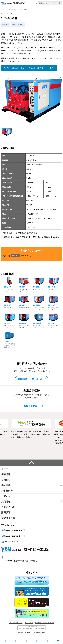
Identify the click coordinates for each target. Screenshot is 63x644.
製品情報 (13, 10)
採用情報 (6, 502)
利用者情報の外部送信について (45, 623)
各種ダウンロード (17, 25)
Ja (36, 3)
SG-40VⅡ (23, 10)
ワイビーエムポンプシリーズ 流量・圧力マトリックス (29, 68)
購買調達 (6, 512)
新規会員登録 (8, 518)
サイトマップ (29, 623)
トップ (4, 10)
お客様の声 (7, 491)
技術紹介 (6, 480)
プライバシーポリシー (16, 623)
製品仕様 (5, 25)
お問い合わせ (8, 507)
